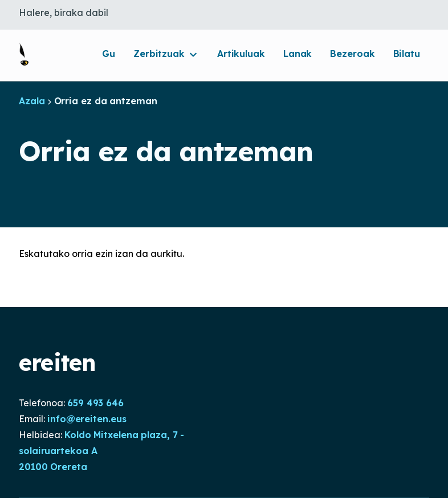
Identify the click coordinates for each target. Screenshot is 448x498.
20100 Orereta (53, 467)
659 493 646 (95, 403)
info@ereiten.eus (87, 419)
